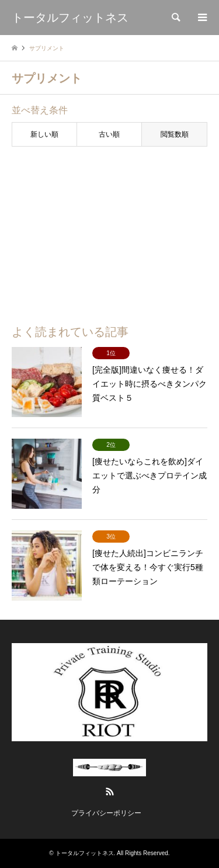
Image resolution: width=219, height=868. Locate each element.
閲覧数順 (175, 134)
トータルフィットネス (85, 853)
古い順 (109, 134)
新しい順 (44, 134)
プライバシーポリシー (106, 813)
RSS (110, 791)
